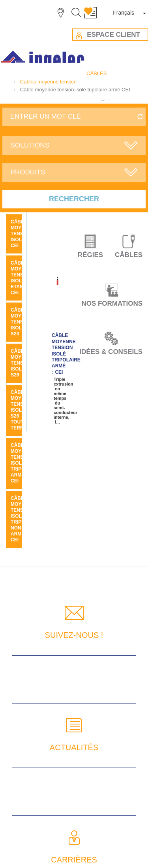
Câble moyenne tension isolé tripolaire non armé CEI (25, 519)
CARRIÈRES (74, 860)
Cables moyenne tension (48, 82)
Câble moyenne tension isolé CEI (23, 234)
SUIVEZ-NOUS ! (74, 635)
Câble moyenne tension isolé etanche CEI (23, 278)
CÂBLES (96, 73)
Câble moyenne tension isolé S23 (23, 322)
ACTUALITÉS (74, 747)
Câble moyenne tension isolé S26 (23, 363)
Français (124, 13)
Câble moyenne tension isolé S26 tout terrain (23, 410)
